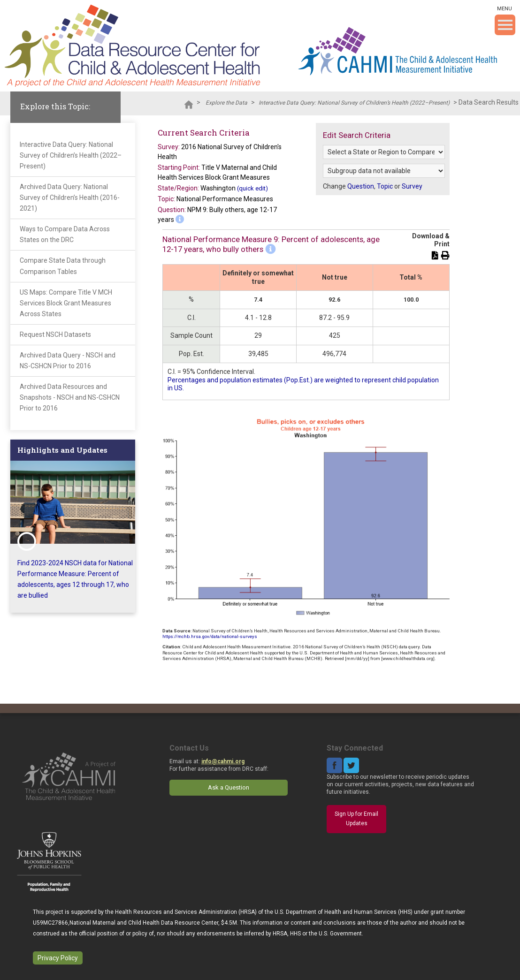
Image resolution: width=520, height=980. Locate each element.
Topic (385, 186)
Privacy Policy (58, 958)
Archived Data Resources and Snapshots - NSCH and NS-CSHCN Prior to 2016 (70, 397)
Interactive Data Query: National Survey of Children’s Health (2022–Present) (354, 103)
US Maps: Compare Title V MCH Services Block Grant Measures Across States (66, 303)
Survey (412, 186)
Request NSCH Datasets (55, 334)
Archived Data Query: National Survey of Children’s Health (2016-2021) (70, 198)
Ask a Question (229, 787)
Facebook (334, 765)
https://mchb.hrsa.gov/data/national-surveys (210, 636)
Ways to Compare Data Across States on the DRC (65, 234)
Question (361, 186)
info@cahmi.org (223, 761)
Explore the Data (226, 103)
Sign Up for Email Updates (356, 819)
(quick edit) (252, 188)
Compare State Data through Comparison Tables (63, 266)
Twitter (351, 765)
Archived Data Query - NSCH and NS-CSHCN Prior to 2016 (68, 361)
